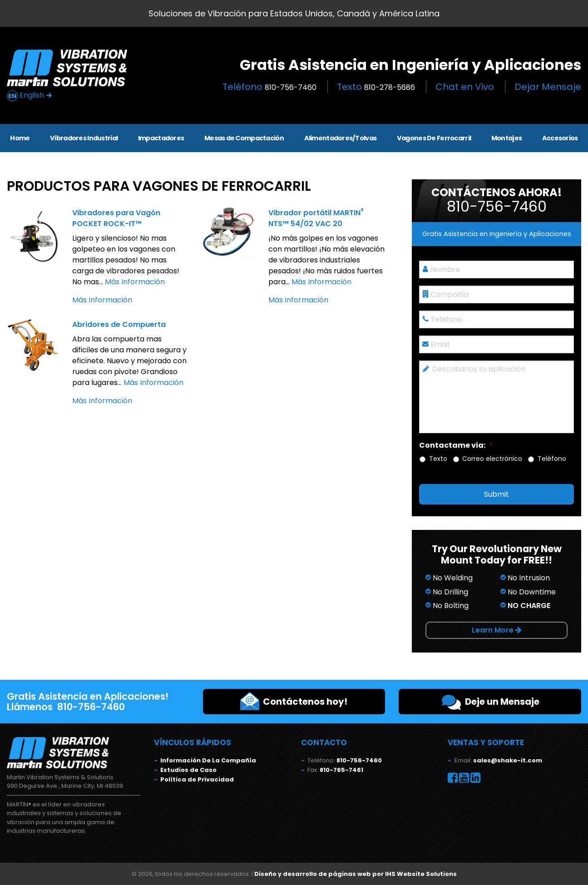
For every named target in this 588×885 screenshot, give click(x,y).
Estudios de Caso (188, 770)
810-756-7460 (359, 760)
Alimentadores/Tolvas (341, 138)
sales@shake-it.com (508, 760)
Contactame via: (456, 446)
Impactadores (161, 138)
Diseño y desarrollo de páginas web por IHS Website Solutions (356, 874)
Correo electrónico (492, 459)
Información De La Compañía (208, 760)
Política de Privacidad (197, 779)
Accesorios (560, 138)
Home (20, 138)
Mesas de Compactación (244, 138)
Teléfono (269, 87)
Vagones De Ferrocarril (434, 138)
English (30, 96)
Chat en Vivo (465, 87)
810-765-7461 (341, 770)
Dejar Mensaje (548, 87)
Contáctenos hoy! (294, 701)
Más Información (135, 282)
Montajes (506, 138)
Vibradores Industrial (84, 138)
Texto (376, 87)
